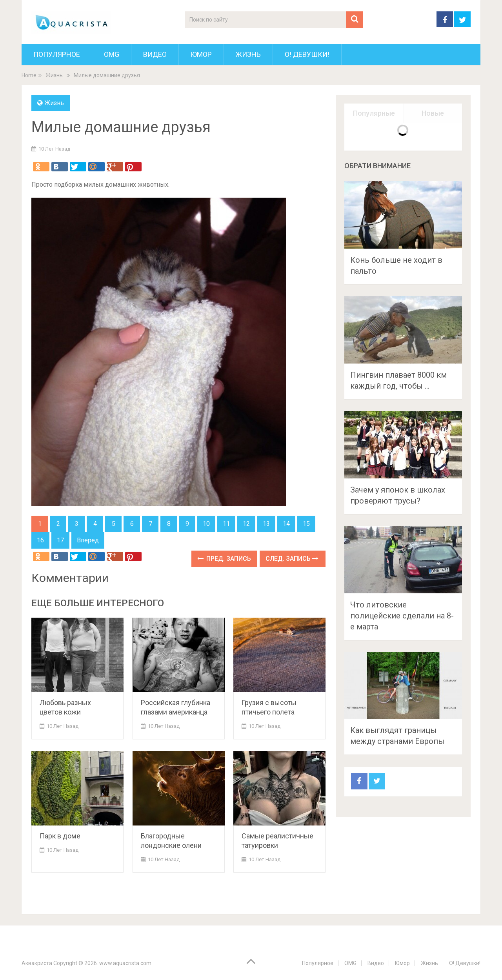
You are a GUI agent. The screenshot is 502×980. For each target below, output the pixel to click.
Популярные (374, 113)
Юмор (201, 54)
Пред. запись (224, 559)
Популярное (57, 54)
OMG (112, 54)
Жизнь (248, 54)
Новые (433, 113)
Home (29, 75)
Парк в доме (60, 836)
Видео (155, 54)
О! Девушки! (307, 54)
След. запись (292, 559)
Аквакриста (37, 963)
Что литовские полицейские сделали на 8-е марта (402, 616)
